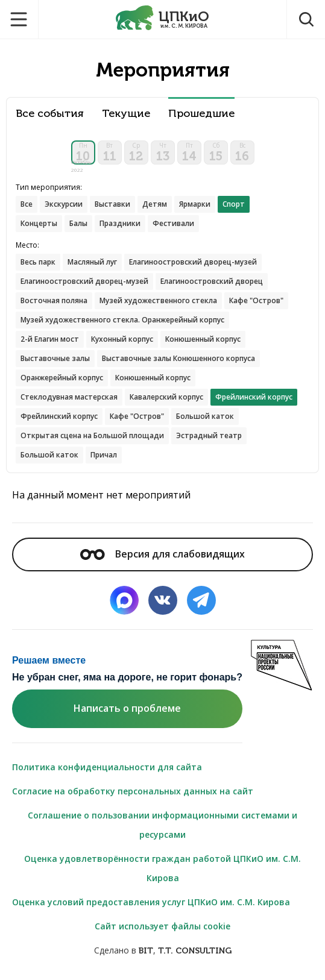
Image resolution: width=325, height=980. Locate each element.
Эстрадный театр (209, 435)
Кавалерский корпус (166, 397)
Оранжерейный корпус (62, 378)
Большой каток (205, 416)
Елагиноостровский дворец (212, 281)
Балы (78, 223)
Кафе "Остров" (256, 300)
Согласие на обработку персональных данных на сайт (133, 791)
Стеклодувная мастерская (69, 397)
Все (27, 204)
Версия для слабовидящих (162, 554)
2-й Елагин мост (50, 339)
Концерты (39, 223)
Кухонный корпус (122, 339)
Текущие (126, 114)
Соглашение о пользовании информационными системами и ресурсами (162, 825)
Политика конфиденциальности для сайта (107, 767)
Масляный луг (92, 262)
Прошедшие (201, 114)
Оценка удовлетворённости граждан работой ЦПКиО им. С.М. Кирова (162, 868)
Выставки (112, 204)
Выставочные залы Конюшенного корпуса (178, 358)
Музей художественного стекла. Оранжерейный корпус (122, 320)
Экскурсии (64, 204)
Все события (50, 114)
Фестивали (173, 223)
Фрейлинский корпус (59, 416)
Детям (155, 204)
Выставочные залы (55, 358)
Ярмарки (195, 204)
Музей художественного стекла (158, 300)
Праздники (120, 223)
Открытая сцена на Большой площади (92, 435)
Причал (104, 455)
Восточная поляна (54, 300)
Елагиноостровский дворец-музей (193, 262)
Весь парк (38, 262)
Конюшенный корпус (203, 339)
